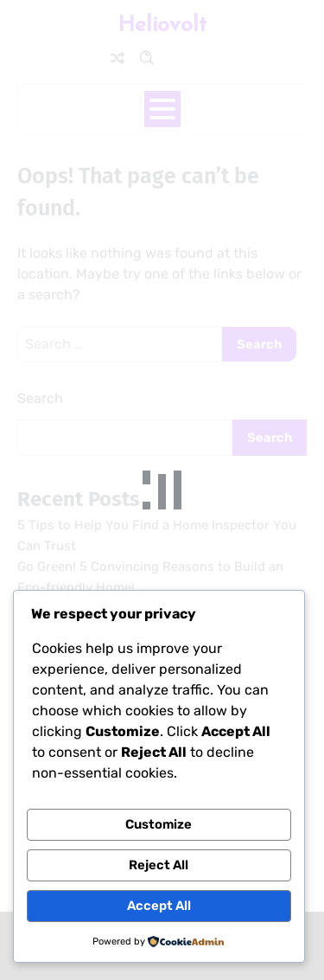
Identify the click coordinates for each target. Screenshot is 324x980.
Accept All (159, 906)
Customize (159, 824)
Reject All (159, 865)
